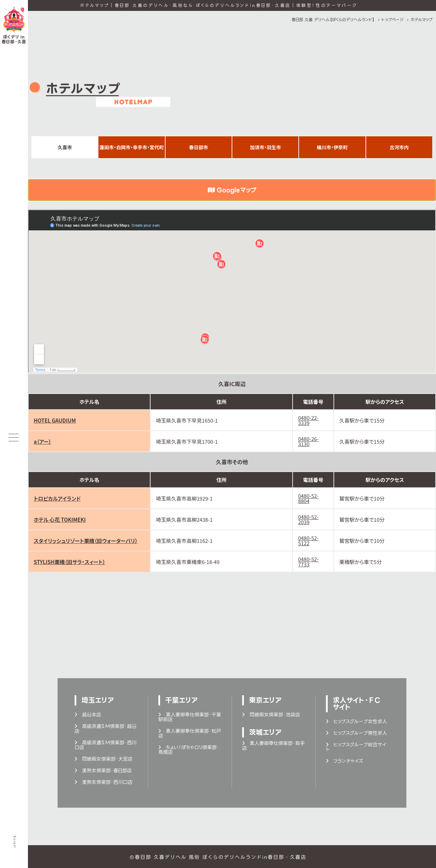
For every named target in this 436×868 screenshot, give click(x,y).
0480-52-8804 (308, 498)
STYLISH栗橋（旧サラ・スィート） (69, 562)
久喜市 (65, 147)
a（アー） (42, 441)
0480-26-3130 (308, 441)
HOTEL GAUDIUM (55, 420)
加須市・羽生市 (266, 147)
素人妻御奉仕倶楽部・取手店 (274, 746)
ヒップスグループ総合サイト (356, 747)
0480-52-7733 (308, 562)
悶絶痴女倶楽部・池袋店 (271, 715)
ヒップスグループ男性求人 (356, 733)
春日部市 (199, 147)
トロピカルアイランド (57, 498)
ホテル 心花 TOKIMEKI (60, 520)
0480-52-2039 (308, 519)
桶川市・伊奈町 (332, 147)
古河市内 (399, 147)
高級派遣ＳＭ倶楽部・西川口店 (106, 745)
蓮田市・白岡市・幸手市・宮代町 (132, 147)
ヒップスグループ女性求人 (356, 721)
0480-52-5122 (308, 540)
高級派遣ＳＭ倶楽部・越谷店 (106, 729)
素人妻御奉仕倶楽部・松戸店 (190, 733)
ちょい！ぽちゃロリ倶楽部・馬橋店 (189, 750)
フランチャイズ (344, 761)
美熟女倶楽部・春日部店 (103, 771)
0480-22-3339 (308, 420)
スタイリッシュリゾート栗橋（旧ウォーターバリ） (86, 541)
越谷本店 (88, 715)
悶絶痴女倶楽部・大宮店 (104, 759)
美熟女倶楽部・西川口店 (104, 782)
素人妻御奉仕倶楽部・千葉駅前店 (190, 717)
